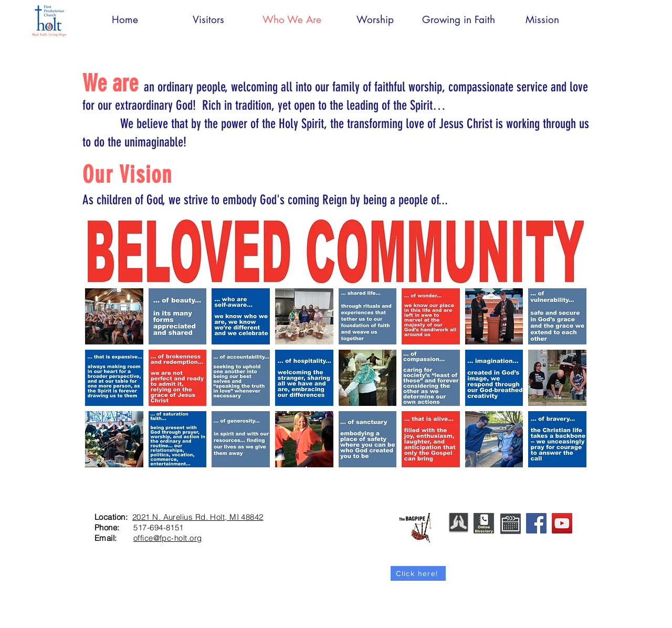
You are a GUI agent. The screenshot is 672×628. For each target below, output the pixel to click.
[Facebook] (536, 523)
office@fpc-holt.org (168, 538)
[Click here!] (418, 573)
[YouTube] (562, 523)
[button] (114, 316)
